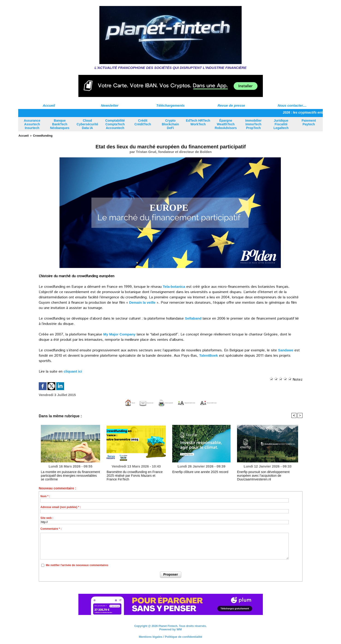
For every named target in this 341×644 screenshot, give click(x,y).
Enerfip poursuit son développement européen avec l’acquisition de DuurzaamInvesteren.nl (266, 473)
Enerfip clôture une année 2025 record (196, 471)
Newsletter (110, 105)
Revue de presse (231, 105)
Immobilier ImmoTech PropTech (254, 124)
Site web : (47, 518)
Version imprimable (147, 402)
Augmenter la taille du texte (197, 402)
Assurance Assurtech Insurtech (32, 124)
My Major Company (120, 334)
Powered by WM (170, 629)
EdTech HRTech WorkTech (198, 122)
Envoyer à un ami (105, 402)
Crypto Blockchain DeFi (170, 124)
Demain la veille (143, 302)
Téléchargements (170, 105)
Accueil (49, 105)
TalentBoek (209, 355)
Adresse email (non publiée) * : (61, 507)
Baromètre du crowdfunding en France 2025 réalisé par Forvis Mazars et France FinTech (134, 473)
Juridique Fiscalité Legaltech (281, 124)
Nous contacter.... (292, 105)
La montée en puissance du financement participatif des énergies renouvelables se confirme (66, 475)
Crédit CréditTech (143, 122)
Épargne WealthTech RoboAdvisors (226, 124)
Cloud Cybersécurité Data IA (87, 124)
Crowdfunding (40, 135)
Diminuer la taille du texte (253, 402)
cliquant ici (73, 371)
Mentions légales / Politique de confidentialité (170, 636)
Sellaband (194, 318)
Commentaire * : (51, 529)
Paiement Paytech (309, 122)
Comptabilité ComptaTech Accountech (115, 124)
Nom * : (45, 496)
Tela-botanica (175, 286)
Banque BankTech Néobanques (60, 124)
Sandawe (286, 350)
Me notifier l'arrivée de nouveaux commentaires (77, 565)
